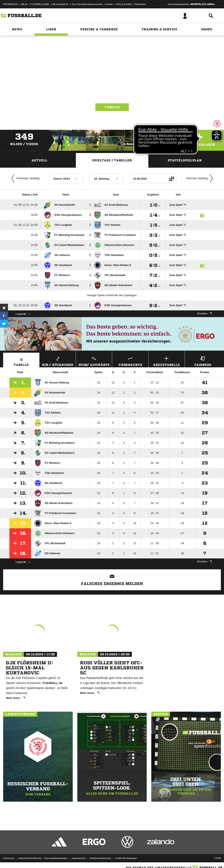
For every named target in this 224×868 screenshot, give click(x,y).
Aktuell (39, 160)
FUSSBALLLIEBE (40, 4)
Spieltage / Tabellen (112, 160)
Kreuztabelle (167, 361)
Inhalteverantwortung (100, 858)
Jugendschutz (78, 858)
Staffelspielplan (185, 160)
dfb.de (24, 4)
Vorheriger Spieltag (25, 179)
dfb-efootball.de (60, 4)
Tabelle (112, 107)
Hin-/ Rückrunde (58, 361)
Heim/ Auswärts (94, 361)
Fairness (203, 361)
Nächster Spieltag (201, 179)
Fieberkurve (130, 361)
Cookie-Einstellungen (126, 858)
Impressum (9, 858)
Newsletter (140, 4)
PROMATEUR (10, 4)
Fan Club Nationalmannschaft (87, 4)
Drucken (204, 313)
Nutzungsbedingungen (56, 858)
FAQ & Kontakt (124, 4)
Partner (109, 4)
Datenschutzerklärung (30, 858)
